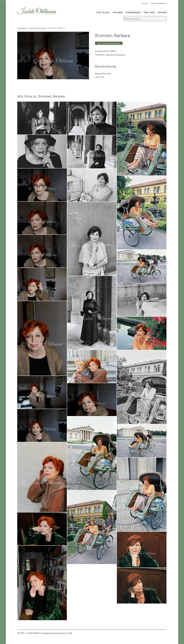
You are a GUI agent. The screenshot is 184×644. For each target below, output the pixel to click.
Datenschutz (60, 633)
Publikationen (133, 12)
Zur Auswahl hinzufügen (109, 43)
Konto (145, 3)
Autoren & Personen (38, 28)
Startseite (22, 28)
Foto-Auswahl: (159, 3)
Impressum (47, 633)
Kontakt (162, 12)
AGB (70, 633)
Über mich (149, 12)
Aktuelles (118, 12)
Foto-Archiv (103, 12)
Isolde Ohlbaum (37, 12)
